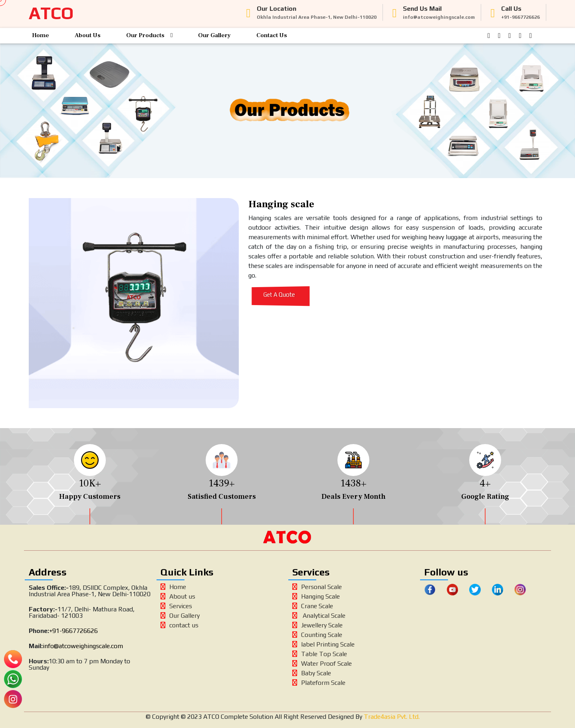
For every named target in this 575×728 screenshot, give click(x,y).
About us (178, 596)
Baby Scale (312, 673)
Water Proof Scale (322, 664)
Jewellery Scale (317, 625)
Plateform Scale (319, 683)
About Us (88, 35)
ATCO (51, 13)
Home (41, 35)
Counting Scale (317, 635)
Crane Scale (313, 606)
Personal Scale (317, 587)
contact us (179, 625)
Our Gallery (214, 35)
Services (176, 606)
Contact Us (272, 35)
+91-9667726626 (73, 631)
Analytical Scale (319, 616)
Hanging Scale (316, 596)
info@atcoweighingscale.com (83, 646)
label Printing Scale (323, 644)
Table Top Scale (320, 654)
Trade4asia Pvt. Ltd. (391, 717)
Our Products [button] (149, 35)
